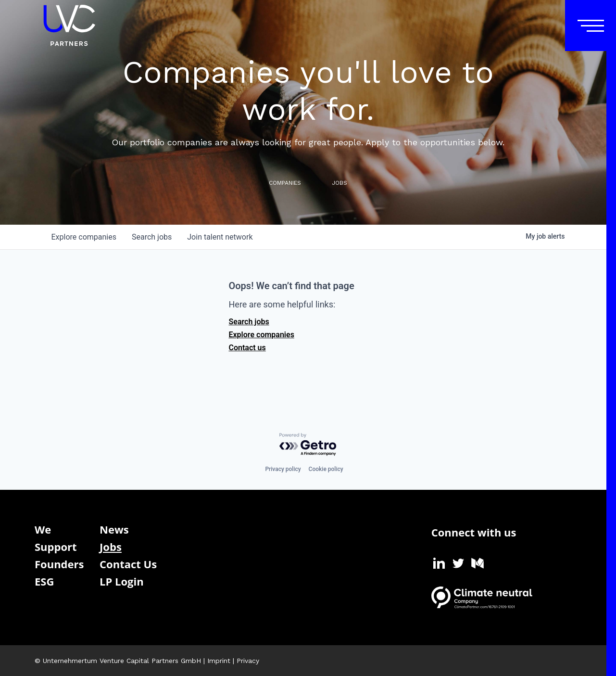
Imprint (219, 661)
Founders (59, 564)
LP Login (122, 581)
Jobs (111, 547)
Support (56, 547)
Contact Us (128, 564)
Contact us (247, 348)
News (114, 529)
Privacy (248, 661)
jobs (152, 237)
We (43, 529)
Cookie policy (326, 469)
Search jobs (249, 322)
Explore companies (262, 335)
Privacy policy (283, 469)
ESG (44, 581)
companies (84, 237)
